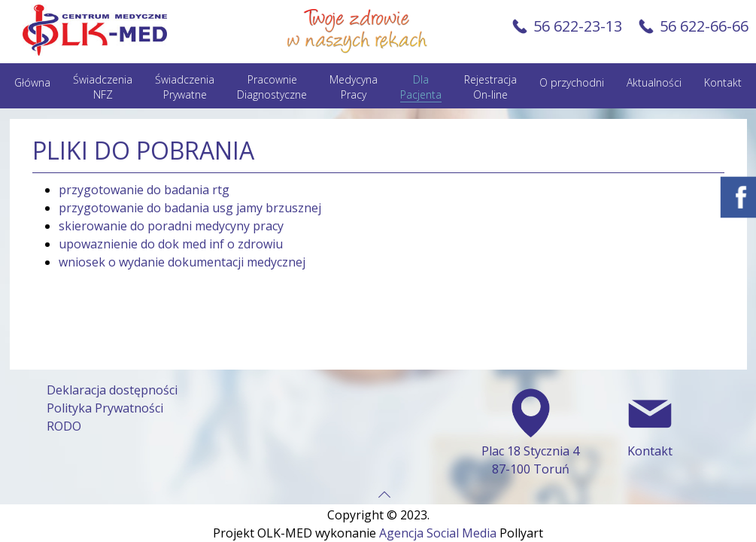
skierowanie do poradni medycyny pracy (171, 226)
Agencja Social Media (438, 526)
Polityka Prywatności (105, 401)
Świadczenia (103, 87)
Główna (32, 82)
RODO (64, 419)
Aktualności (654, 82)
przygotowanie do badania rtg (144, 190)
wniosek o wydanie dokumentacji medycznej (182, 262)
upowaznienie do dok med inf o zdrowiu (171, 244)
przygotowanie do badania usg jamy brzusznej (190, 208)
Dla (421, 87)
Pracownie (272, 87)
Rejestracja (490, 87)
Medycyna (354, 87)
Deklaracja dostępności (112, 383)
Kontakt (723, 82)
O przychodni (572, 82)
